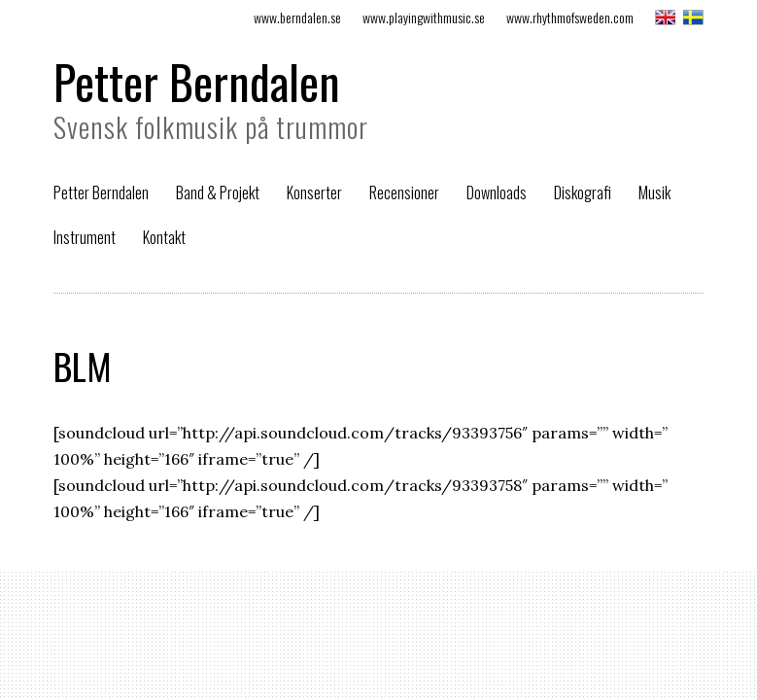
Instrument (85, 237)
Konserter (314, 192)
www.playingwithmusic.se (424, 17)
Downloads (497, 192)
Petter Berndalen (197, 81)
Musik (654, 192)
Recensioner (404, 192)
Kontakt (164, 237)
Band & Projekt (218, 192)
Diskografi (583, 192)
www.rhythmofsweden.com (570, 17)
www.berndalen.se (297, 17)
